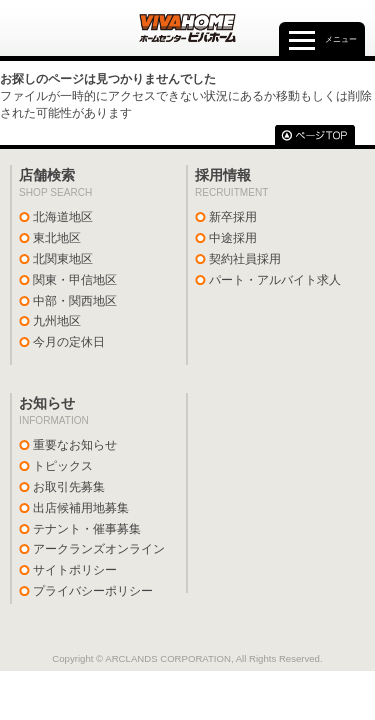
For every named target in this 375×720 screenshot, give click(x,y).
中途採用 (233, 238)
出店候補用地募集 (81, 508)
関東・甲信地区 (75, 280)
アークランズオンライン (99, 549)
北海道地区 (63, 217)
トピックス (63, 466)
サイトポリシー (75, 570)
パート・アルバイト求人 (275, 280)
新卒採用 (233, 217)
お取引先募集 (69, 487)
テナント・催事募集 (87, 529)
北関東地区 (63, 259)
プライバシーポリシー (93, 591)
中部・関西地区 (75, 301)
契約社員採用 (245, 259)
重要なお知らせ (75, 445)
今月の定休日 (69, 342)
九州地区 (57, 321)
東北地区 (57, 238)
